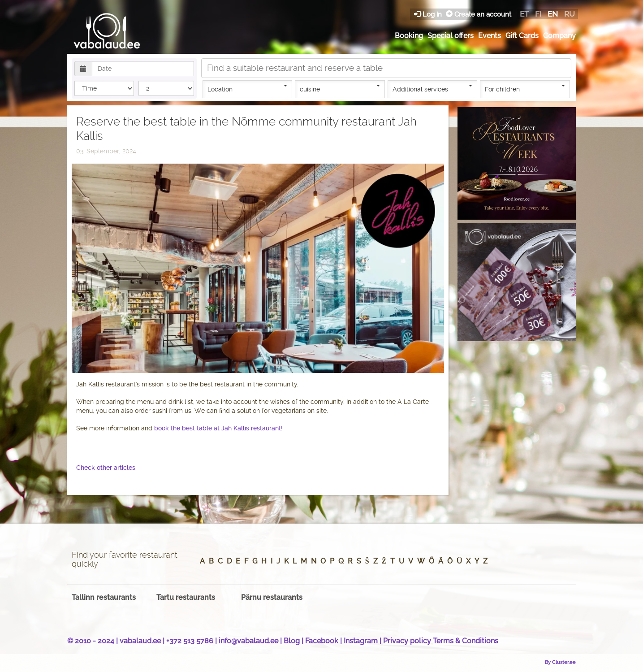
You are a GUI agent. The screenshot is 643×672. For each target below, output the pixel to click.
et (524, 14)
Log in (429, 14)
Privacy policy (407, 641)
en (553, 14)
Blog (292, 641)
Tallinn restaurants (104, 597)
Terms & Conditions (466, 641)
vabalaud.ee (140, 641)
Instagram (361, 641)
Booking (409, 36)
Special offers (451, 36)
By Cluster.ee (560, 662)
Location (248, 89)
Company (559, 36)
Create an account (479, 14)
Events (490, 36)
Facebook (322, 641)
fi (538, 14)
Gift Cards (522, 36)
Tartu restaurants (186, 597)
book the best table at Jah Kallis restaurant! (218, 428)
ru (570, 14)
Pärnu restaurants (272, 597)
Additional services (433, 89)
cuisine (340, 89)
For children (525, 89)
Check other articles (106, 468)
